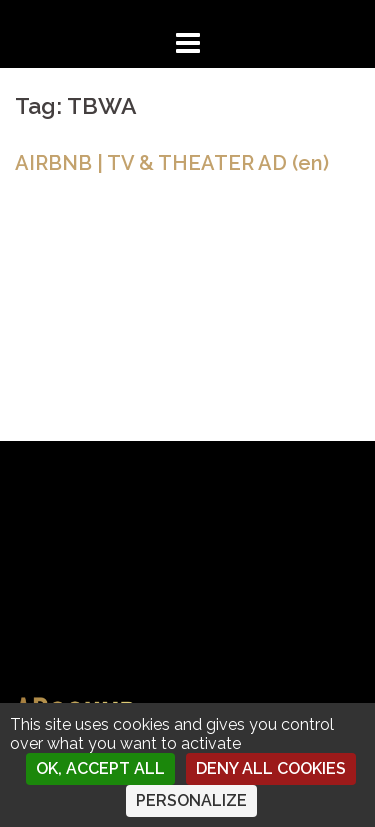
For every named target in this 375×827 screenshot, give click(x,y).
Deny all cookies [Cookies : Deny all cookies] (271, 768)
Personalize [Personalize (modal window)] (191, 800)
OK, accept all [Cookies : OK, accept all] (100, 768)
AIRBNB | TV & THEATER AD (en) (172, 163)
